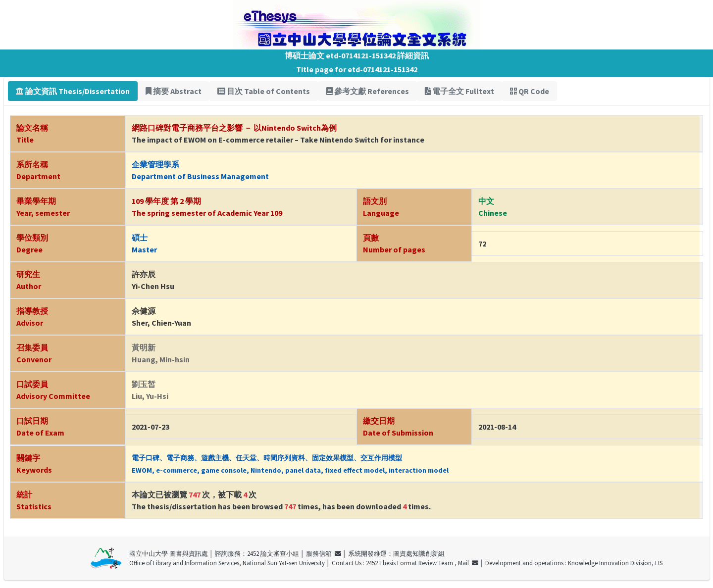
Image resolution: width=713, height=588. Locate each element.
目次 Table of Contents (264, 91)
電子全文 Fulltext (459, 91)
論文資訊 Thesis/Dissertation (73, 91)
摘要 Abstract (174, 91)
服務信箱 (324, 553)
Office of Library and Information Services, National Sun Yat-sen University (227, 563)
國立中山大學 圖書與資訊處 (169, 553)
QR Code (530, 91)
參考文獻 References (367, 91)
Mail (468, 563)
